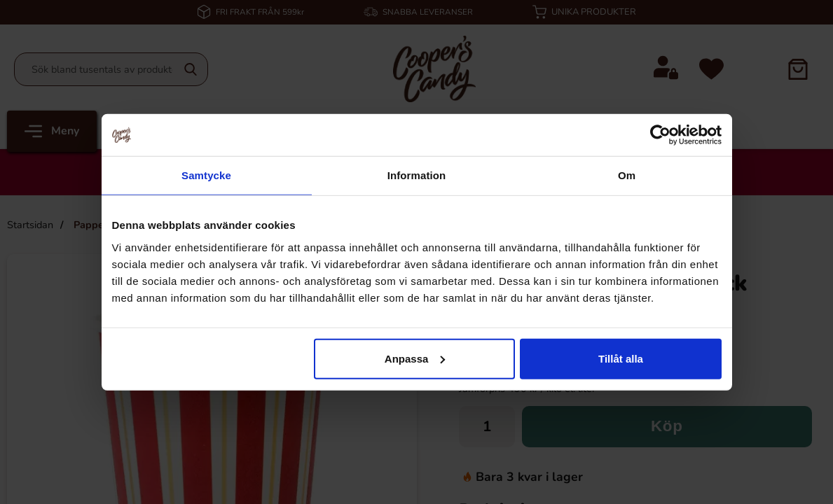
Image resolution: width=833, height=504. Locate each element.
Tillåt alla (621, 358)
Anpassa (415, 358)
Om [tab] (627, 175)
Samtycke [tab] (206, 175)
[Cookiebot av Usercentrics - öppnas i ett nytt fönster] (660, 135)
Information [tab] (417, 175)
